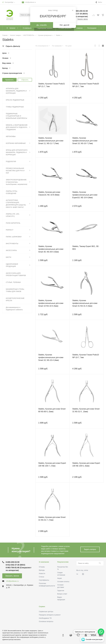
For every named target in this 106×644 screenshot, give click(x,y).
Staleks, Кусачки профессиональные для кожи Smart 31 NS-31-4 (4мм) (85, 303)
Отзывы (42, 567)
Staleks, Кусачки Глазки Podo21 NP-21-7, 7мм (52, 85)
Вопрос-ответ (62, 594)
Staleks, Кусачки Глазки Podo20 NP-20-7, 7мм (86, 85)
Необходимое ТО (45, 618)
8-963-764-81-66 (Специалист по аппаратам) (19, 569)
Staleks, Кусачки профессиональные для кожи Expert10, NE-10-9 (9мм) (85, 195)
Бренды (42, 570)
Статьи (41, 577)
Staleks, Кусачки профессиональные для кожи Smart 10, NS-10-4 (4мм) (51, 357)
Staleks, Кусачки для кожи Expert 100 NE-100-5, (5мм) (86, 464)
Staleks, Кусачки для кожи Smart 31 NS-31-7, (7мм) (52, 519)
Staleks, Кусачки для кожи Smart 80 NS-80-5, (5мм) (52, 410)
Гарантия (61, 591)
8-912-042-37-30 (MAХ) (15, 565)
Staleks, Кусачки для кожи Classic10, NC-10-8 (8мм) (49, 193)
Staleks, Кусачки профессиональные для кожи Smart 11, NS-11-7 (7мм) (51, 141)
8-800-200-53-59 (13, 562)
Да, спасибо (42, 25)
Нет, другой (64, 25)
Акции (60, 578)
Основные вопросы (46, 621)
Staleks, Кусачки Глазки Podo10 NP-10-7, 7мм (86, 356)
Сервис (42, 606)
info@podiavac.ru (31, 2)
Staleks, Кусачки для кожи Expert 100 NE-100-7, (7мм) (52, 464)
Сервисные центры (46, 612)
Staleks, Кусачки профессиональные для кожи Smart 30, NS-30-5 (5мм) (51, 249)
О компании (44, 562)
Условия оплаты (63, 582)
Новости (42, 573)
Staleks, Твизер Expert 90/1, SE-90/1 (86, 248)
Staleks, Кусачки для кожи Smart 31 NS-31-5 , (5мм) (86, 410)
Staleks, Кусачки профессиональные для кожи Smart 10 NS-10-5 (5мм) (51, 303)
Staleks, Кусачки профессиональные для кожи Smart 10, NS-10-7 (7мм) (85, 141)
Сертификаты (44, 580)
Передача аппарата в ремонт (50, 615)
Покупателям (63, 562)
